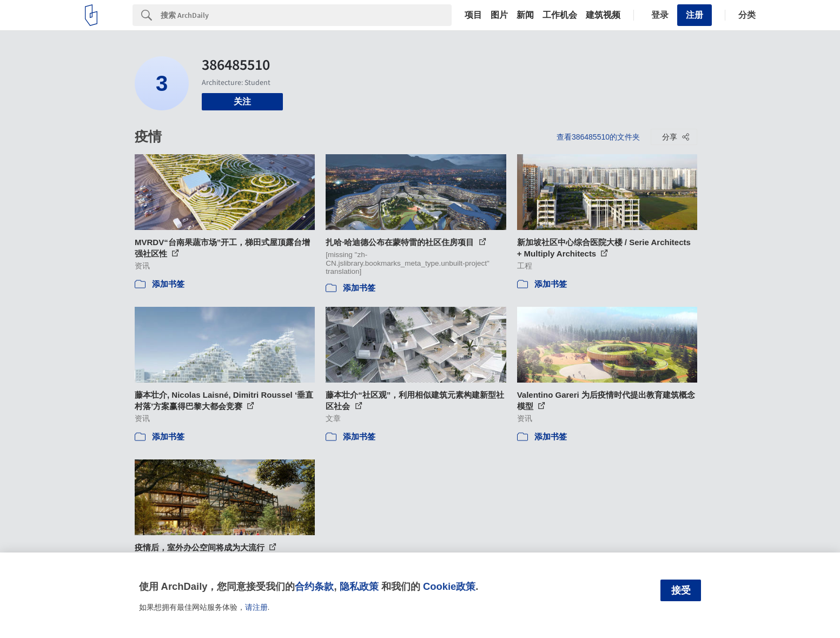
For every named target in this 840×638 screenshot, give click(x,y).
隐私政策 (359, 586)
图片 (499, 15)
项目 (473, 15)
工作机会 (560, 15)
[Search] (306, 15)
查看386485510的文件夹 (598, 137)
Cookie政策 (449, 586)
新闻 (525, 15)
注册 (695, 15)
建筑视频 (603, 15)
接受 (681, 590)
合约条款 (314, 586)
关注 (242, 101)
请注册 (256, 607)
